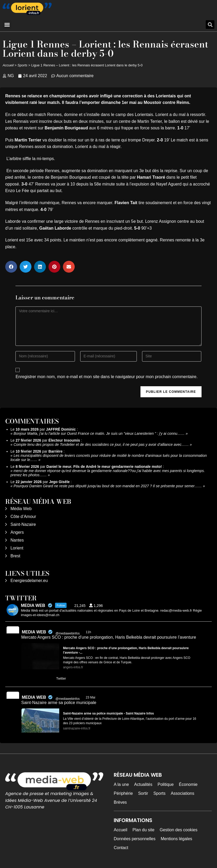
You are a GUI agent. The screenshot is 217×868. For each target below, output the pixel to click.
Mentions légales (176, 839)
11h (89, 632)
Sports (23, 65)
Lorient (17, 548)
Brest (15, 556)
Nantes (17, 540)
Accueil (8, 65)
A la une (121, 784)
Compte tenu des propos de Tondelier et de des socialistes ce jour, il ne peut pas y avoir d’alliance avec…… (101, 444)
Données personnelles (135, 839)
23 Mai (91, 697)
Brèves (120, 802)
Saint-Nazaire (23, 524)
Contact (121, 848)
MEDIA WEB (34, 632)
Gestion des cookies (178, 830)
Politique (166, 784)
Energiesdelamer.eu (29, 581)
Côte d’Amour (23, 517)
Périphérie (123, 793)
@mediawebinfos (68, 633)
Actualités (143, 784)
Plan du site (144, 830)
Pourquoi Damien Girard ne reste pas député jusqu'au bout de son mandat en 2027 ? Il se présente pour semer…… (108, 486)
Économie (188, 784)
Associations (182, 793)
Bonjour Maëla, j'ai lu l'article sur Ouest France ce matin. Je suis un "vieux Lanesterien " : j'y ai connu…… (99, 433)
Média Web (21, 509)
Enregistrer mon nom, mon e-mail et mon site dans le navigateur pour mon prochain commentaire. (107, 377)
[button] (7, 25)
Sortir (143, 793)
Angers (17, 532)
